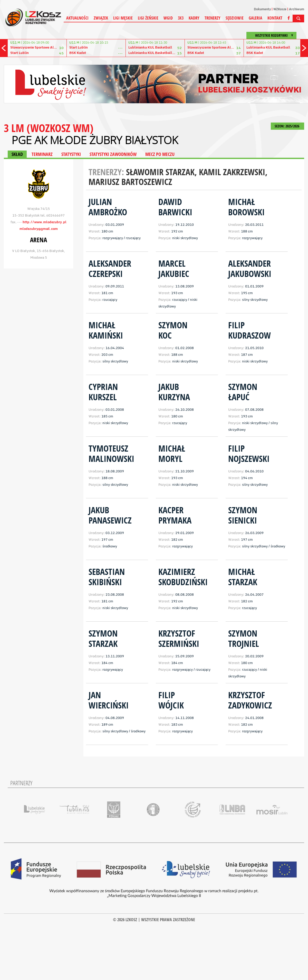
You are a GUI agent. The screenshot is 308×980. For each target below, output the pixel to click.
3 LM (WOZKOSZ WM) (49, 128)
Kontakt (275, 18)
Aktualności (77, 18)
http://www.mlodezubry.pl (45, 222)
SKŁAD (17, 154)
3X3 (181, 18)
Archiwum (297, 9)
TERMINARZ (42, 154)
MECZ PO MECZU (160, 154)
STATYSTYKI (71, 154)
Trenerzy (213, 18)
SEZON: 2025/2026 (287, 126)
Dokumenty (262, 9)
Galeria (256, 18)
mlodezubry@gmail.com (39, 229)
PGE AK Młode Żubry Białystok (95, 140)
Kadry (194, 18)
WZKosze (280, 9)
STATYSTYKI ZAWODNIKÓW (113, 154)
